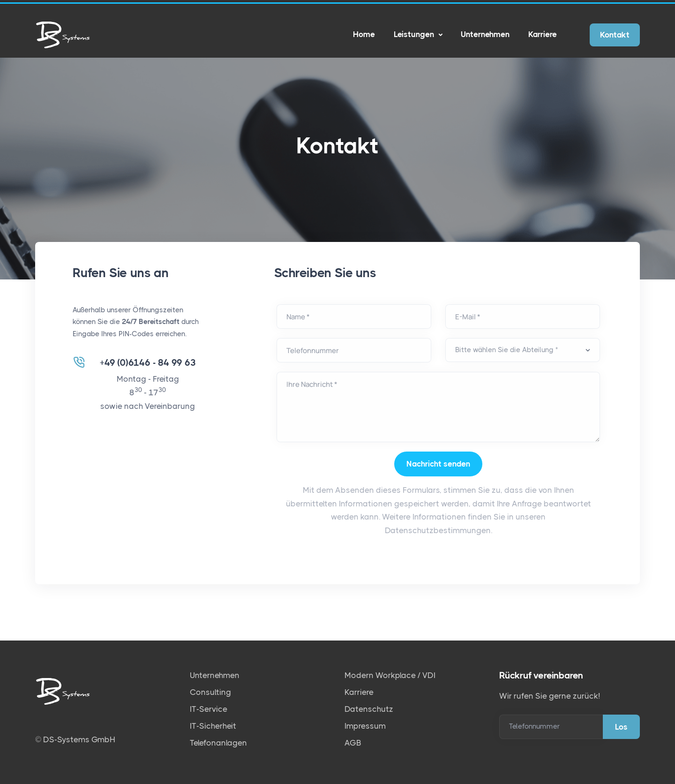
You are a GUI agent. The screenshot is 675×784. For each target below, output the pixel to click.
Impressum (365, 726)
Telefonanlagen (218, 743)
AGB (353, 743)
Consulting (210, 692)
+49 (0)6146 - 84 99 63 (148, 363)
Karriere (543, 34)
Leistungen (415, 34)
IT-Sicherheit (213, 726)
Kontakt (615, 35)
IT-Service (209, 709)
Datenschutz (369, 709)
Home (364, 34)
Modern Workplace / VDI (390, 675)
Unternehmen (485, 34)
